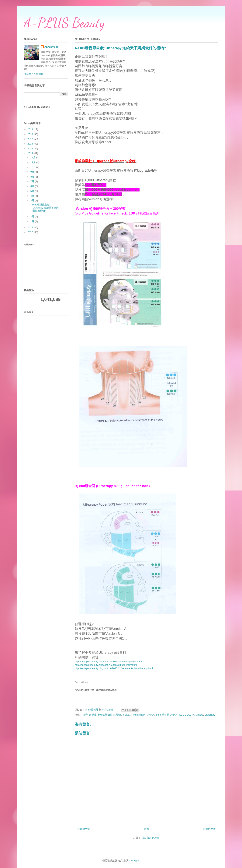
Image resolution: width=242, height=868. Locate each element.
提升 (85, 715)
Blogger (135, 861)
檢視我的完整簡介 (33, 74)
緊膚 (119, 715)
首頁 (147, 829)
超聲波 (93, 715)
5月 (33, 191)
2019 (31, 129)
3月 (33, 200)
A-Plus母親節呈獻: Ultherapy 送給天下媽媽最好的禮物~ (44, 208)
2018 (31, 134)
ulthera (199, 715)
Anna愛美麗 (51, 47)
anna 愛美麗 (162, 715)
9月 (33, 172)
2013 (31, 227)
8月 (33, 177)
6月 (33, 186)
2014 (31, 153)
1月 (33, 221)
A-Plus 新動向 (138, 715)
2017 (31, 139)
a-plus (126, 715)
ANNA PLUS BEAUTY (182, 715)
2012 (31, 232)
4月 (33, 196)
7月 (33, 181)
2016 (31, 144)
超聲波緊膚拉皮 (106, 715)
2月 (33, 216)
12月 (33, 157)
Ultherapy (210, 715)
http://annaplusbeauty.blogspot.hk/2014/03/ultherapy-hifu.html (108, 662)
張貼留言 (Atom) (151, 838)
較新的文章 (84, 829)
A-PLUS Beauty (64, 23)
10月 (33, 167)
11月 (33, 162)
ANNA (151, 715)
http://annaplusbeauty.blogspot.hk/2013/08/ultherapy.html (106, 665)
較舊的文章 (209, 829)
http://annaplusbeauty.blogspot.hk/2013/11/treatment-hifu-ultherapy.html (114, 668)
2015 (31, 149)
